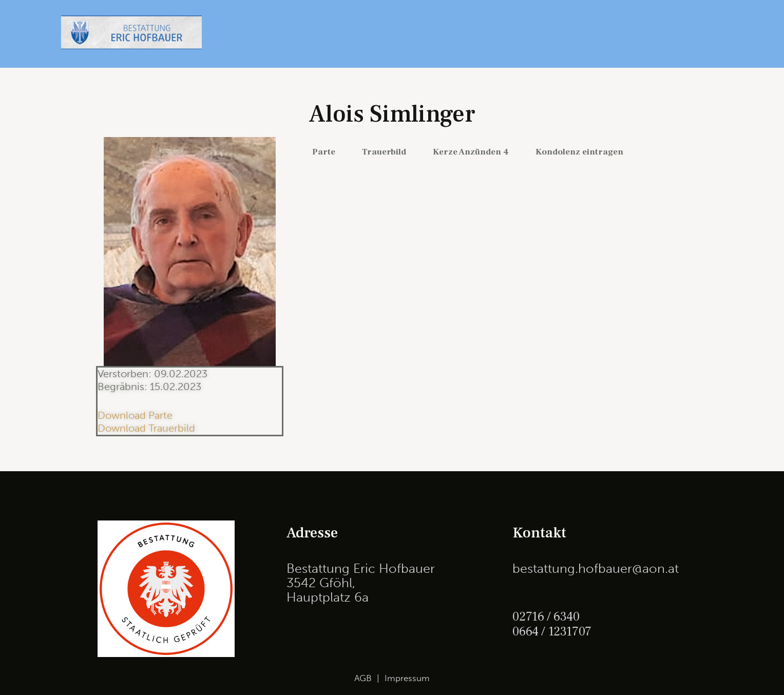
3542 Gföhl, (321, 583)
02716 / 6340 (547, 616)
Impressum (407, 678)
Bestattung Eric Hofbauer (361, 568)
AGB (363, 678)
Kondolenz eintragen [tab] (579, 152)
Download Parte (135, 415)
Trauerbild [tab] (384, 152)
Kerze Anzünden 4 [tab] (471, 152)
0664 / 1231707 (553, 631)
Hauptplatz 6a (328, 597)
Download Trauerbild (146, 428)
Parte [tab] (324, 152)
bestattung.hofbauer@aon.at (596, 568)
